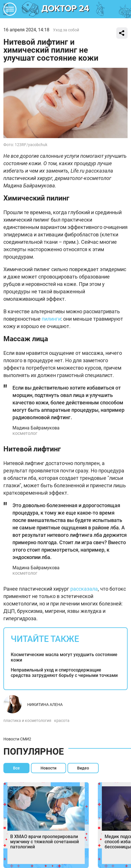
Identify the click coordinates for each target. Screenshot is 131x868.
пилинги (51, 319)
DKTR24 (65, 9)
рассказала (84, 589)
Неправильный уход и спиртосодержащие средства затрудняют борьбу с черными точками (64, 673)
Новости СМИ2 (17, 739)
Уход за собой (66, 30)
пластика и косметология (27, 720)
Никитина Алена (45, 705)
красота (62, 720)
